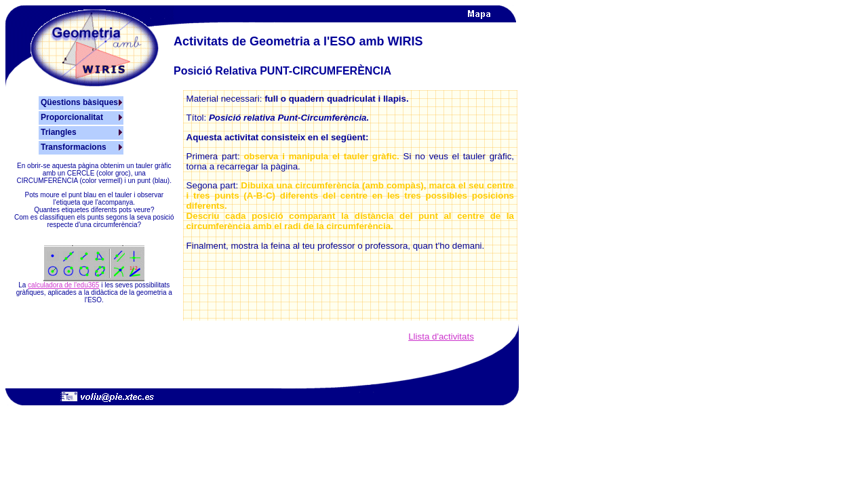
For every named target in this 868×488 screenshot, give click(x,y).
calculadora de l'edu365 (63, 285)
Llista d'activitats (441, 337)
